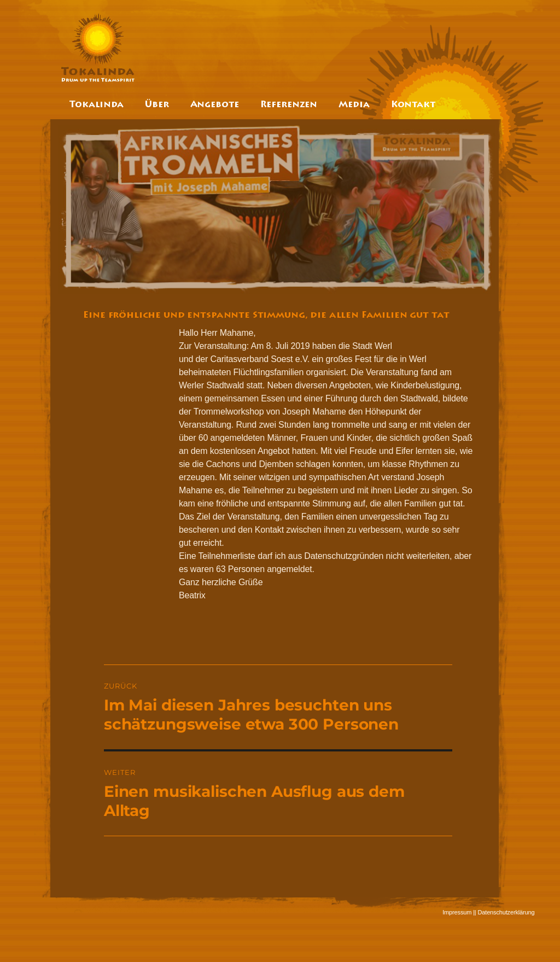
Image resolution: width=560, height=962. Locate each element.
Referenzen (289, 105)
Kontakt (413, 105)
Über (157, 105)
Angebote (215, 105)
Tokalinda (97, 105)
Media (354, 105)
